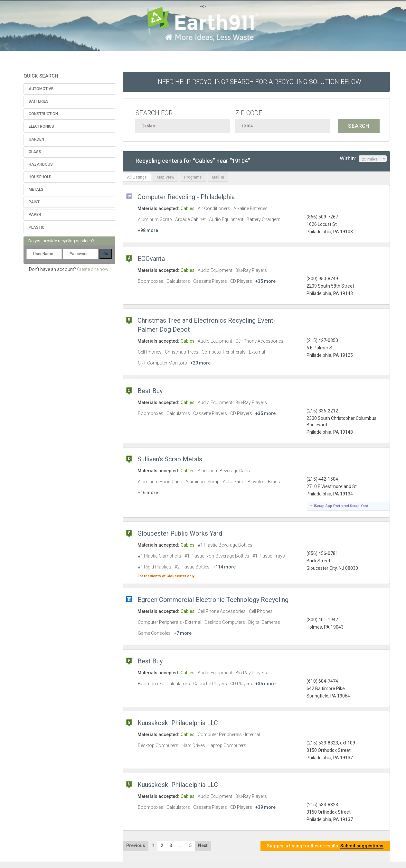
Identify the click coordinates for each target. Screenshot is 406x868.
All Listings (137, 177)
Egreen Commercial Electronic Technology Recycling (213, 600)
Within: (363, 159)
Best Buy (150, 391)
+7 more (183, 633)
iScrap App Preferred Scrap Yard (341, 506)
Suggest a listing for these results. (325, 846)
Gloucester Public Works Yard (180, 533)
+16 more (148, 493)
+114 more (224, 567)
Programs (193, 177)
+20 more (200, 363)
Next (203, 845)
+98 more (148, 230)
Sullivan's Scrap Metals (170, 459)
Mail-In (218, 177)
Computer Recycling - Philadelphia (186, 197)
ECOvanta (151, 259)
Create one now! (93, 269)
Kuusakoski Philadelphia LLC (178, 723)
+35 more (265, 281)
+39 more (265, 807)
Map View (165, 177)
